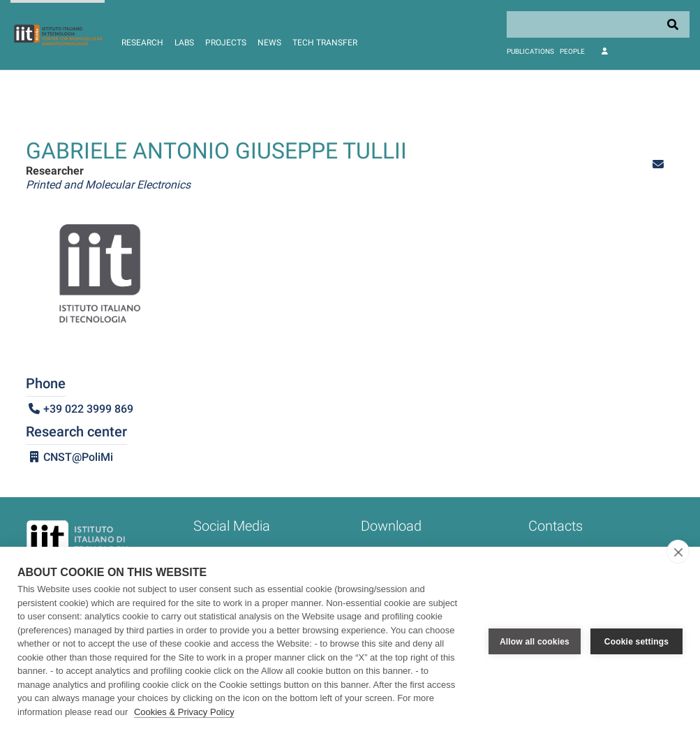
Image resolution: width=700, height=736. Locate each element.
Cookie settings (636, 642)
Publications (530, 51)
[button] (658, 164)
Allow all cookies (535, 642)
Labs (184, 43)
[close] (678, 552)
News (269, 43)
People (572, 51)
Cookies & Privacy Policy (184, 712)
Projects (226, 43)
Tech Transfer (325, 43)
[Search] (598, 24)
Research (142, 43)
